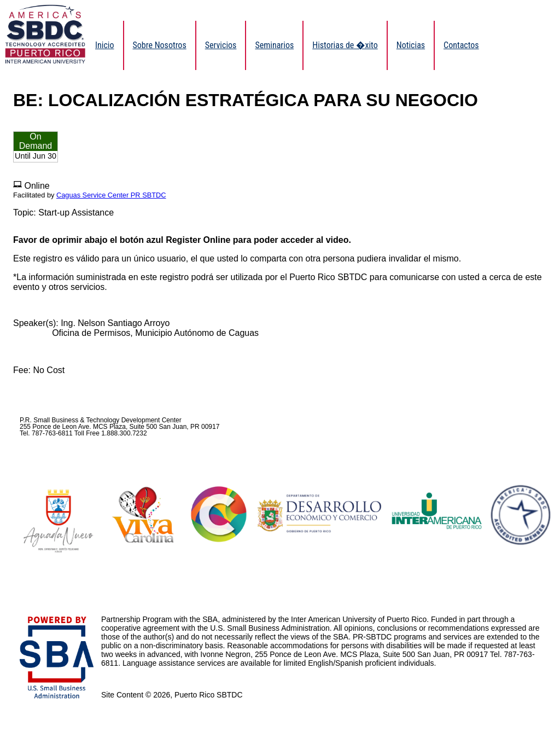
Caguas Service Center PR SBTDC (111, 195)
